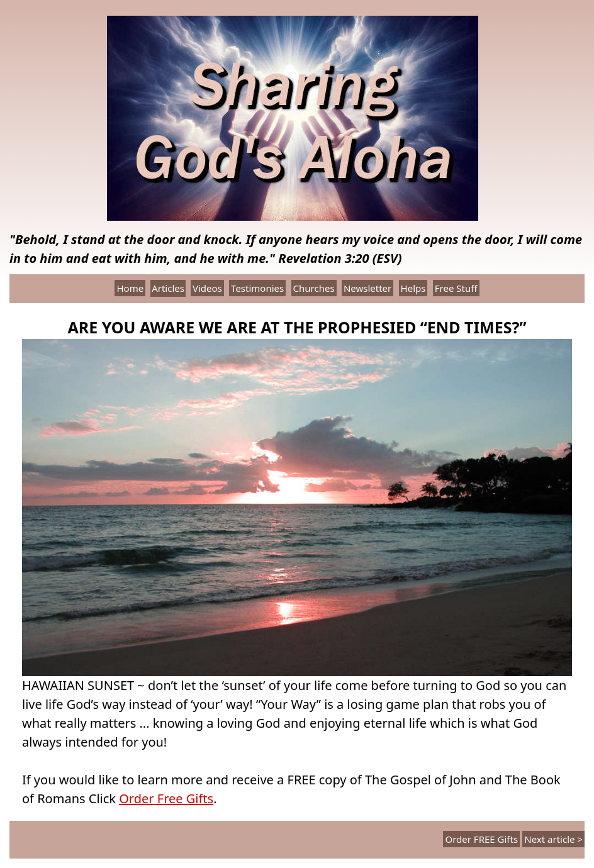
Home (130, 288)
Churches (314, 288)
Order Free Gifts (166, 798)
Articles (168, 288)
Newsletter (367, 288)
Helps (413, 288)
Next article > (553, 839)
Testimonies (257, 288)
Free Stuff (456, 288)
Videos (207, 288)
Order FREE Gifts (481, 839)
